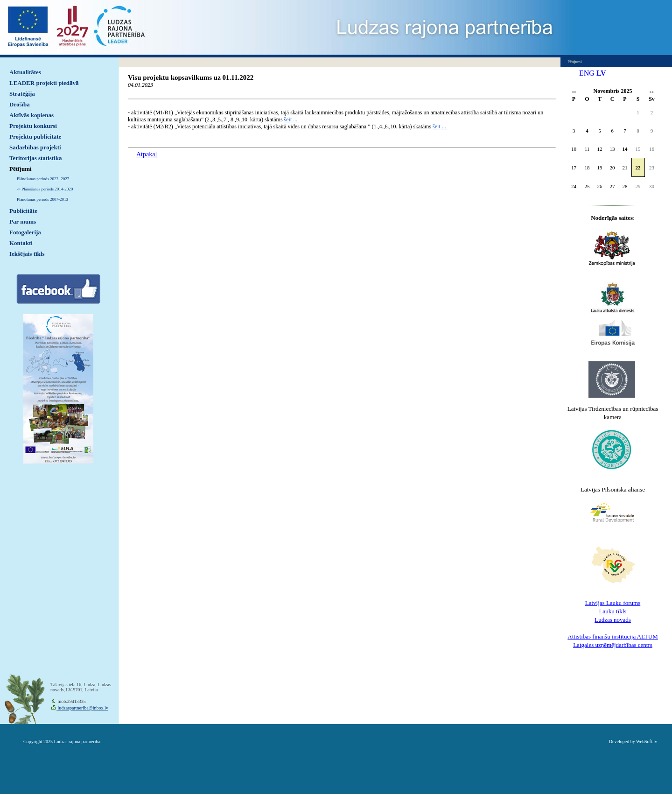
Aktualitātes (25, 72)
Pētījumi (21, 169)
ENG (587, 73)
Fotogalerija (25, 232)
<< (574, 92)
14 (625, 149)
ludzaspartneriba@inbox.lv (82, 708)
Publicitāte (23, 211)
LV (601, 73)
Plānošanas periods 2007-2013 (42, 199)
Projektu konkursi (33, 126)
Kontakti (21, 243)
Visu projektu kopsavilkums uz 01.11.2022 (191, 77)
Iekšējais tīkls (27, 254)
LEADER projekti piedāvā (44, 83)
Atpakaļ (147, 154)
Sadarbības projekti (35, 147)
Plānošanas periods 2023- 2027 (43, 179)
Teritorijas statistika (36, 158)
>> (652, 92)
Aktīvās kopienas (31, 115)
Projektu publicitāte (35, 137)
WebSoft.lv (647, 741)
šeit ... (292, 119)
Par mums (23, 221)
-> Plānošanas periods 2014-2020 (45, 189)
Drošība (20, 104)
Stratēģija (22, 94)
